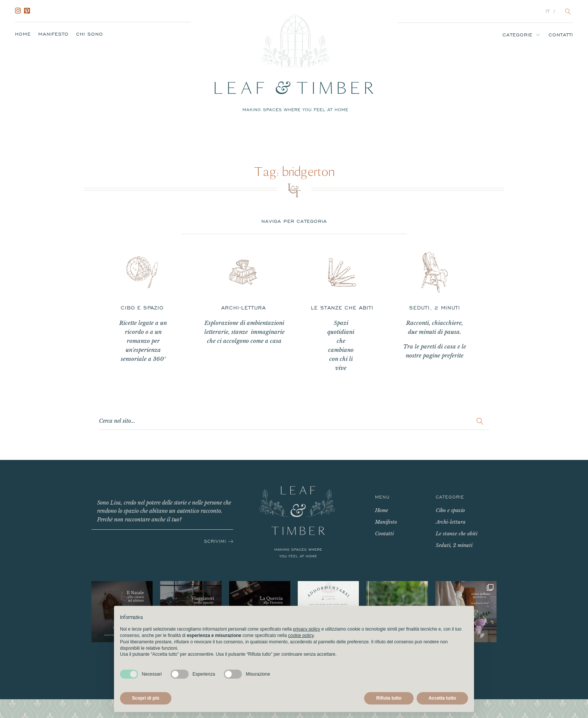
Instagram (19, 11)
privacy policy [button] (307, 629)
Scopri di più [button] (146, 698)
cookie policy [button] (301, 635)
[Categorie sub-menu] (540, 35)
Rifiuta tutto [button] (389, 698)
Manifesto (53, 34)
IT (548, 11)
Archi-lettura (451, 522)
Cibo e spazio (450, 510)
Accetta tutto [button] (442, 698)
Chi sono (90, 34)
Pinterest (28, 11)
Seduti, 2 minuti (454, 545)
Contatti (561, 35)
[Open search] (568, 11)
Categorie (517, 35)
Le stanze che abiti (457, 534)
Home (23, 34)
